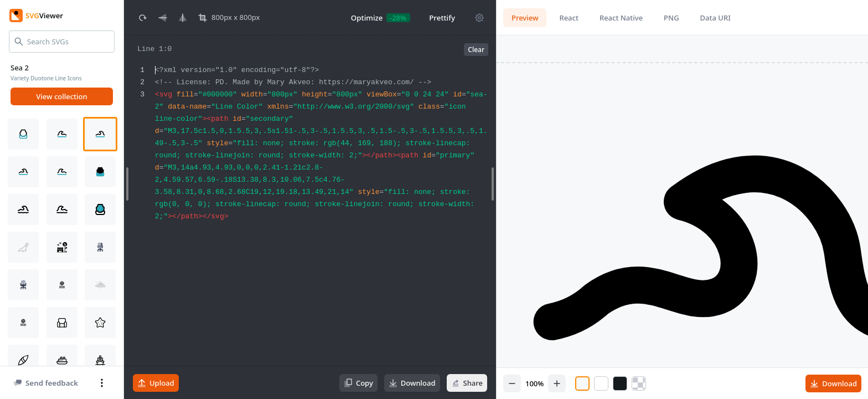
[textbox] (324, 227)
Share (467, 383)
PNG (671, 18)
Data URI (715, 18)
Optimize (367, 18)
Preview (525, 18)
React (569, 18)
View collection (61, 96)
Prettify (442, 18)
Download (412, 383)
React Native (621, 18)
